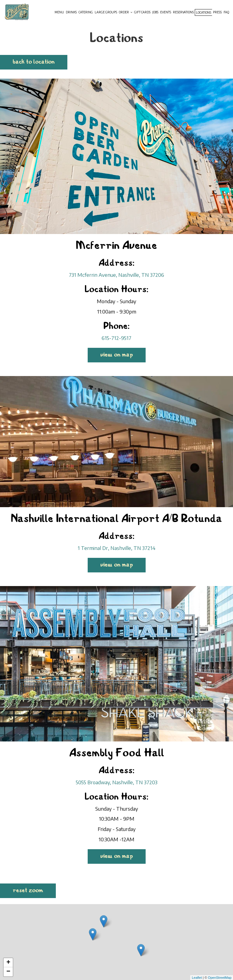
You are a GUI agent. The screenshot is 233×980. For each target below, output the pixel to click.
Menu (59, 12)
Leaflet (197, 978)
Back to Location (34, 62)
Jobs (155, 12)
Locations (204, 12)
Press (217, 12)
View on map (110, 357)
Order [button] (126, 12)
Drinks (71, 12)
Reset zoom (28, 891)
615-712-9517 (116, 338)
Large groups (106, 12)
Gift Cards (142, 12)
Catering (86, 12)
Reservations (183, 12)
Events (166, 12)
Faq (226, 12)
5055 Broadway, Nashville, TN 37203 (117, 782)
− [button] (8, 972)
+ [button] (8, 963)
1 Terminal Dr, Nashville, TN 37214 (116, 548)
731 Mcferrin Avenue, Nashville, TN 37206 (116, 275)
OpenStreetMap (220, 978)
